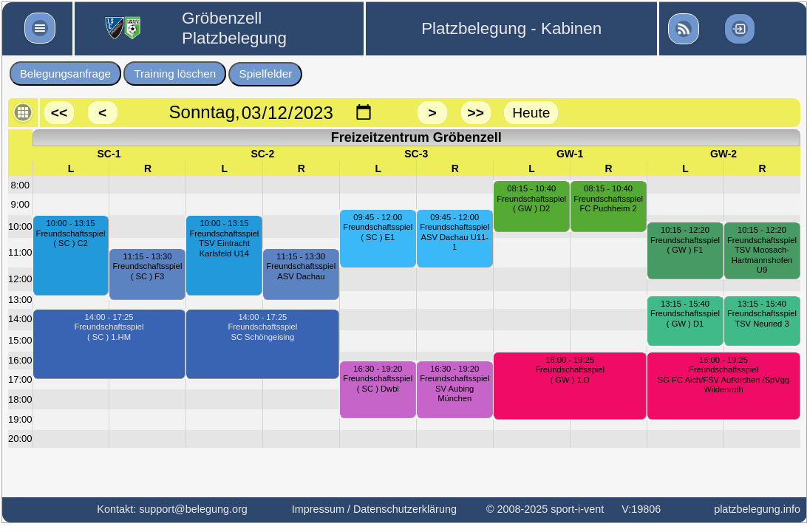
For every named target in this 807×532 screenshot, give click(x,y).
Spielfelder (266, 74)
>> (475, 113)
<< (59, 113)
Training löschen (175, 74)
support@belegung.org (193, 509)
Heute (531, 113)
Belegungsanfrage (65, 74)
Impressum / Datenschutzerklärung (374, 509)
